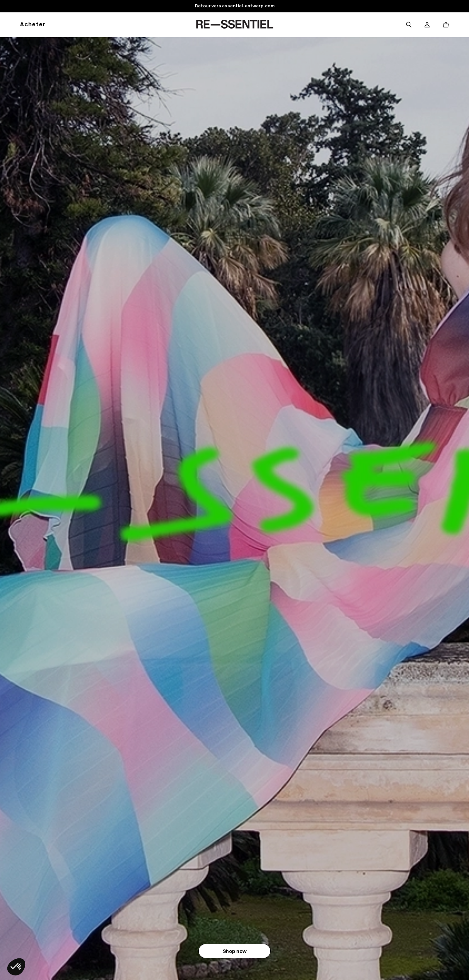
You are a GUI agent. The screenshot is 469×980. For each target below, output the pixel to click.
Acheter (33, 25)
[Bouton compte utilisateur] (427, 25)
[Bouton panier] (446, 25)
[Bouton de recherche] (409, 25)
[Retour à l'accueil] (235, 25)
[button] (16, 967)
